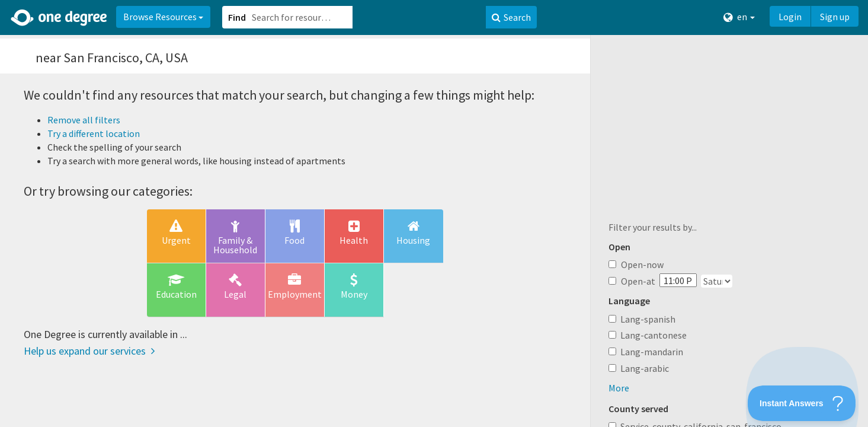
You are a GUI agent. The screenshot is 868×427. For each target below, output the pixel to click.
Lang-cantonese (654, 335)
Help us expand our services (89, 351)
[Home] (60, 18)
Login (790, 17)
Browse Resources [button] (163, 17)
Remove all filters (84, 120)
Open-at (632, 281)
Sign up (835, 17)
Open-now (636, 265)
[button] (434, 213)
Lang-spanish (648, 319)
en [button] (739, 17)
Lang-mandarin (652, 352)
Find (237, 17)
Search (511, 17)
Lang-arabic (645, 368)
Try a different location (94, 133)
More (619, 388)
